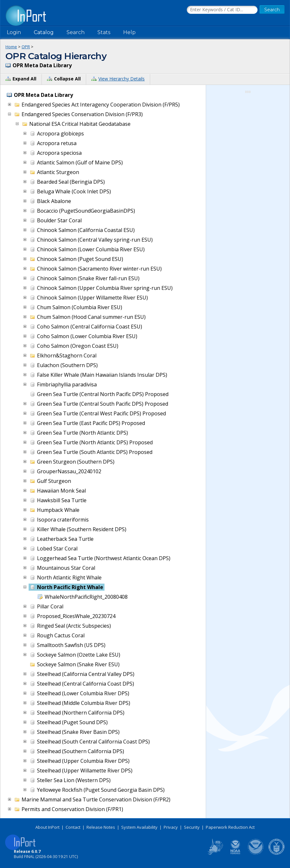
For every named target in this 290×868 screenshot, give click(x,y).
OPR (26, 47)
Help (129, 32)
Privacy (171, 827)
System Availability (139, 827)
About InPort (47, 827)
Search (76, 32)
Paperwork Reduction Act (230, 827)
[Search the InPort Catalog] (222, 10)
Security (192, 827)
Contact (73, 827)
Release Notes (101, 827)
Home (11, 47)
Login (14, 32)
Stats (104, 32)
